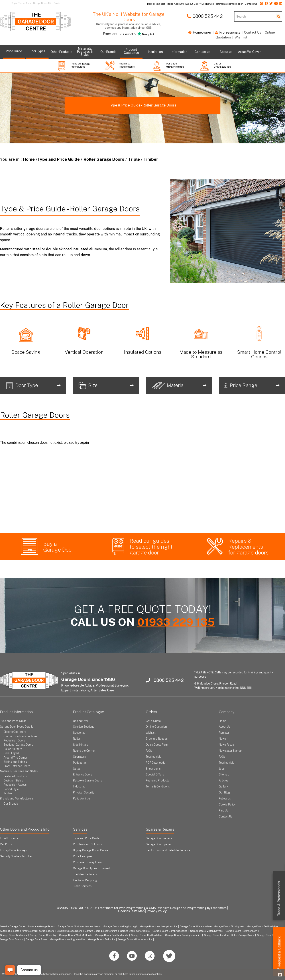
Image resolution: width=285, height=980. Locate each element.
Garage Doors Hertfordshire (147, 935)
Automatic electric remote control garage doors (27, 931)
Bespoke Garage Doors (88, 781)
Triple (134, 159)
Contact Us (253, 32)
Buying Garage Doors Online (91, 850)
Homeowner (200, 32)
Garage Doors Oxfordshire (135, 931)
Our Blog (224, 793)
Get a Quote (153, 721)
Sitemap (224, 775)
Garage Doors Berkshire (102, 939)
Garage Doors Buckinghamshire (183, 935)
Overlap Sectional (84, 727)
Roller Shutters (13, 749)
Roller (77, 739)
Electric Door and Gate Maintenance (168, 850)
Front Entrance (9, 838)
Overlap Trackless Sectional (21, 736)
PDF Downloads (156, 763)
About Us (224, 727)
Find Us (223, 811)
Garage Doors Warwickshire (196, 926)
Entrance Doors (83, 775)
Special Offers (155, 775)
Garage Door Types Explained (92, 868)
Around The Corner (15, 758)
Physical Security (84, 793)
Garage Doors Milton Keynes (206, 931)
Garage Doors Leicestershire (101, 931)
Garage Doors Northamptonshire (159, 926)
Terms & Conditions (158, 787)
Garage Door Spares (159, 844)
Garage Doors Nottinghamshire (68, 939)
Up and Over (81, 721)
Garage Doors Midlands (13, 935)
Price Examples (83, 856)
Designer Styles (13, 781)
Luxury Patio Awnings (13, 850)
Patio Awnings (82, 799)
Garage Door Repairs (159, 838)
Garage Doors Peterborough (241, 931)
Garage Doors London (216, 935)
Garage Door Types (268, 935)
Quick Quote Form (157, 745)
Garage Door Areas (37, 939)
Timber (151, 159)
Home (29, 159)
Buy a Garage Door (58, 547)
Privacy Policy (157, 911)
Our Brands (11, 804)
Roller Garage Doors (104, 159)
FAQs (149, 751)
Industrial (79, 787)
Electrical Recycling (85, 880)
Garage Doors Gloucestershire (135, 939)
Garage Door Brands (11, 939)
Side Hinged (11, 753)
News (222, 739)
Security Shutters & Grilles (16, 856)
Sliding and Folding (15, 762)
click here (123, 974)
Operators (79, 757)
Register (224, 733)
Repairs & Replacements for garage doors (248, 547)
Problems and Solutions (88, 844)
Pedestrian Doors (14, 741)
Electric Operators (15, 732)
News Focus (226, 745)
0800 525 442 (205, 16)
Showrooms (153, 769)
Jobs (222, 769)
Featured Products (15, 776)
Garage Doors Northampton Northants (79, 926)
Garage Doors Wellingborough (120, 926)
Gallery (223, 787)
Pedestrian (80, 763)
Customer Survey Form (87, 862)
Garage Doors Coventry (43, 935)
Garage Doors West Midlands (76, 935)
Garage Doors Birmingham (229, 926)
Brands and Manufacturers (17, 799)
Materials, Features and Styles (19, 771)
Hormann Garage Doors (42, 926)
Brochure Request (157, 739)
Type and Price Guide (59, 159)
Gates (77, 769)
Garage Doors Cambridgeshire (170, 931)
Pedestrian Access (15, 785)
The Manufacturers (85, 874)
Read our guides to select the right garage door (151, 547)
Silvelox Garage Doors (69, 931)
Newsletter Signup (230, 751)
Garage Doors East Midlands (112, 935)
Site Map (138, 911)
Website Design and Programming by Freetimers (192, 908)
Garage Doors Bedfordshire (263, 926)
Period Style (11, 789)
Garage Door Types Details (17, 727)
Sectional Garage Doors (18, 745)
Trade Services (82, 886)
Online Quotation (156, 727)
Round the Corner (84, 751)
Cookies (124, 911)
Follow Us (225, 799)
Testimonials (154, 757)
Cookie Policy (227, 805)
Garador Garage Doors (13, 926)
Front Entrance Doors (17, 766)
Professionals (228, 32)
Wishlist (241, 37)
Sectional (79, 733)
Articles (224, 781)
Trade (279, 899)
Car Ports (6, 844)
